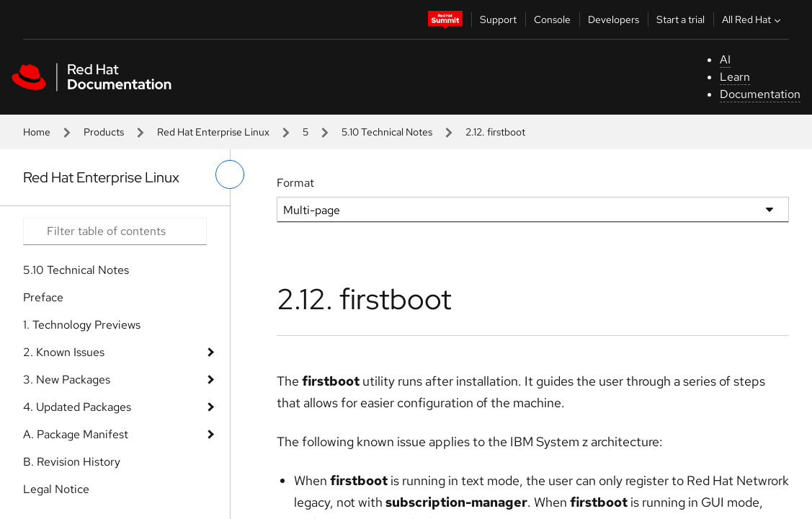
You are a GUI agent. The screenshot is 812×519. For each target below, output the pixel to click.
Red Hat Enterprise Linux (213, 132)
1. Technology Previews (82, 325)
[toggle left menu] (230, 174)
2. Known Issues (64, 352)
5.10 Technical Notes (387, 132)
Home (37, 132)
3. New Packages (67, 380)
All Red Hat (753, 19)
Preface (43, 297)
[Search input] (115, 231)
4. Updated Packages (77, 407)
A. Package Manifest (76, 434)
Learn (735, 77)
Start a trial (681, 19)
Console (552, 19)
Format (295, 183)
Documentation (760, 94)
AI (725, 59)
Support (498, 19)
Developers (614, 19)
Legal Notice (56, 489)
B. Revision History (72, 462)
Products (104, 132)
